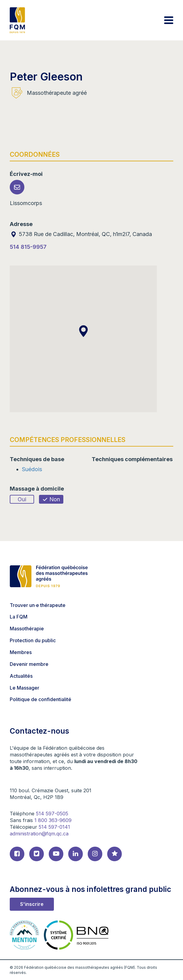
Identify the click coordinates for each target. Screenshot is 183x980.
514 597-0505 (52, 814)
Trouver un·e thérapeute (38, 605)
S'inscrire (32, 904)
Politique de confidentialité (40, 699)
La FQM (19, 617)
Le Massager (25, 688)
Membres (21, 652)
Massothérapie (27, 629)
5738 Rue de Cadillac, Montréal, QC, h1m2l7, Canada (81, 234)
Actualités (21, 676)
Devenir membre (29, 664)
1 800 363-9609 (53, 820)
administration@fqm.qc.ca (39, 834)
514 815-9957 (28, 247)
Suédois (32, 469)
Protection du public (33, 640)
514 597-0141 (54, 827)
